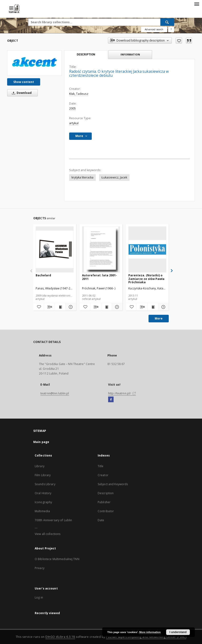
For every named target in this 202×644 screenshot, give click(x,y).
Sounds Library (45, 484)
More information (150, 632)
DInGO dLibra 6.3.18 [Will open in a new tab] (60, 637)
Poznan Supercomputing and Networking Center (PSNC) (146, 637)
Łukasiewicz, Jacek (114, 177)
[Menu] (197, 4)
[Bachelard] (55, 249)
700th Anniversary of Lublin (53, 520)
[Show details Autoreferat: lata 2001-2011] (116, 307)
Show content (24, 82)
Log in (39, 597)
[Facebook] (111, 400)
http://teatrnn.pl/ (122, 393)
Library (40, 466)
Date (101, 520)
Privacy (40, 568)
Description (106, 493)
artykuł (74, 123)
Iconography (43, 502)
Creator (103, 475)
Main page (41, 442)
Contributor (106, 511)
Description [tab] (86, 55)
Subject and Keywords (113, 484)
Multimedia (42, 511)
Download (21, 93)
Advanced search (154, 29)
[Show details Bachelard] (70, 307)
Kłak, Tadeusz (79, 94)
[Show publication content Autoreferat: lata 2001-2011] (106, 307)
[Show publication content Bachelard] (60, 307)
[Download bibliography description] (49, 307)
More (159, 318)
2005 (72, 108)
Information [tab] (130, 54)
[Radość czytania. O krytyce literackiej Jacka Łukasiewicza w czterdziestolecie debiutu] (34, 63)
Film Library (43, 475)
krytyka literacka (82, 177)
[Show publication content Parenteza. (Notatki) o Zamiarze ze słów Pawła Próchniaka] (153, 307)
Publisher (104, 502)
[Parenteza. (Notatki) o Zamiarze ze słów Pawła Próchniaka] (147, 249)
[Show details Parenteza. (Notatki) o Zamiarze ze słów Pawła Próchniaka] (163, 307)
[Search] (167, 22)
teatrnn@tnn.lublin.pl (55, 393)
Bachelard (43, 275)
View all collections (48, 534)
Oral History (43, 493)
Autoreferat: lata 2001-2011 (99, 277)
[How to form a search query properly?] (171, 29)
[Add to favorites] (179, 41)
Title (101, 466)
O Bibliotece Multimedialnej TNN (57, 559)
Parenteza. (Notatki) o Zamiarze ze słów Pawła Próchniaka (146, 279)
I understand (178, 632)
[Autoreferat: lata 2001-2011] (101, 249)
